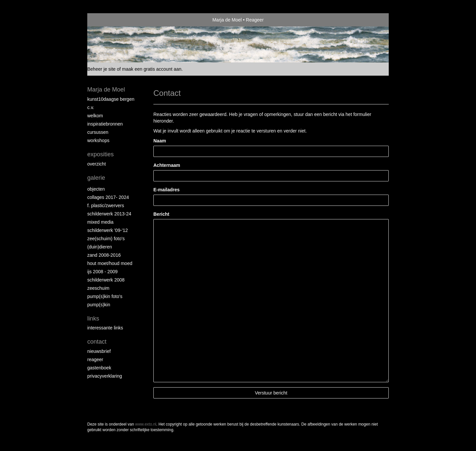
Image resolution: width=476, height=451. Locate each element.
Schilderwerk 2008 (106, 280)
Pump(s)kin (99, 305)
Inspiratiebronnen (105, 124)
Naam (160, 141)
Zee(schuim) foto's (106, 239)
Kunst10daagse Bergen (111, 99)
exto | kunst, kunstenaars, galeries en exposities (106, 20)
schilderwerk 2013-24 (109, 214)
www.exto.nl (146, 424)
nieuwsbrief (99, 351)
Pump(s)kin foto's (105, 296)
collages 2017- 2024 (108, 197)
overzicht (97, 164)
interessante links (105, 328)
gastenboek (99, 368)
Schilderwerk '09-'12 (108, 230)
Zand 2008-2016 (104, 255)
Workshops (98, 140)
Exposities (100, 154)
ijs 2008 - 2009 (102, 272)
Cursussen (98, 132)
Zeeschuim (98, 288)
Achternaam (167, 165)
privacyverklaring (105, 376)
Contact (97, 342)
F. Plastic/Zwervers (106, 206)
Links (93, 319)
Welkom (95, 116)
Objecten (96, 189)
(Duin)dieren (100, 247)
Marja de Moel (227, 20)
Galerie (96, 178)
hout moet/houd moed (110, 263)
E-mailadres (166, 190)
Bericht (161, 214)
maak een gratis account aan (152, 69)
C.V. (91, 107)
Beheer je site (101, 69)
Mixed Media (100, 222)
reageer (95, 359)
